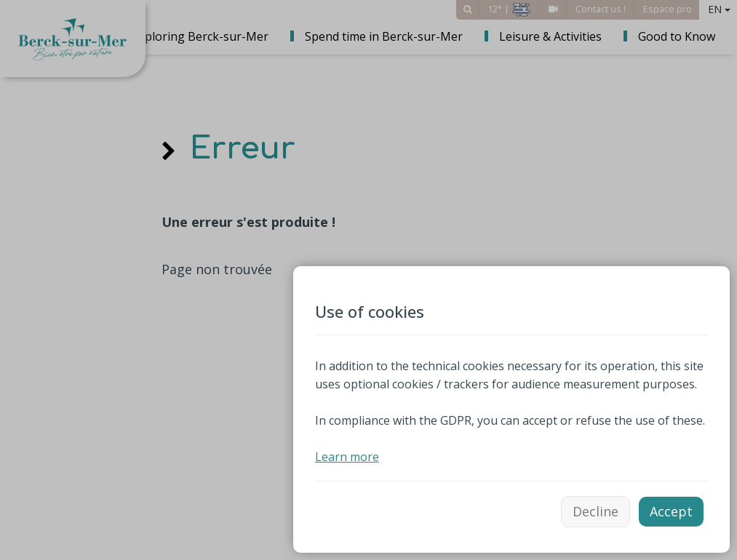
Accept (671, 511)
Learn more (347, 457)
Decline (595, 511)
